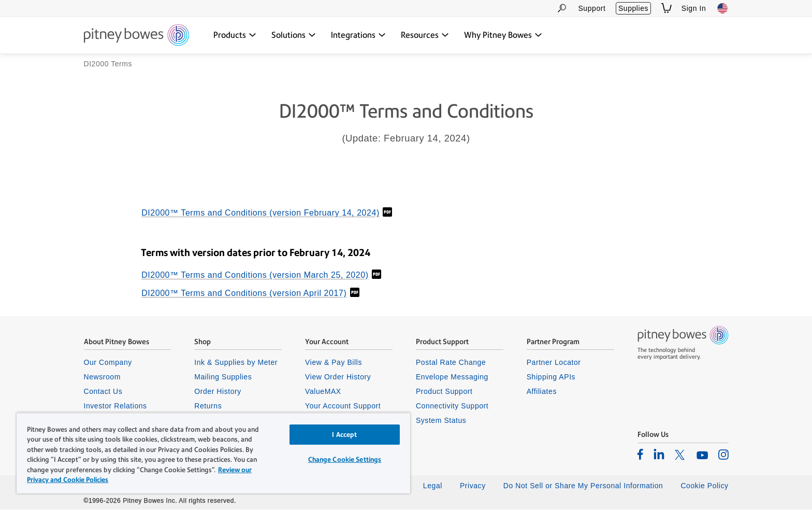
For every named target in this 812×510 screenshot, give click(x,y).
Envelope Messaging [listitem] (452, 377)
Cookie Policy (704, 486)
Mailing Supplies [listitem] (223, 377)
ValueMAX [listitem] (323, 392)
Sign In (694, 8)
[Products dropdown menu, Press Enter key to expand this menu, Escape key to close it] (235, 35)
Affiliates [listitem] (542, 392)
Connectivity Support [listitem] (452, 406)
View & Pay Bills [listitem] (334, 363)
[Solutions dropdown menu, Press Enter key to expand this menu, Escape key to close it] (294, 35)
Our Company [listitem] (108, 363)
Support (592, 8)
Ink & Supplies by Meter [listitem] (236, 363)
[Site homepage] (136, 36)
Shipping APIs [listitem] (551, 377)
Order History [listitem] (218, 392)
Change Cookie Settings (345, 459)
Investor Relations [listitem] (115, 406)
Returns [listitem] (208, 406)
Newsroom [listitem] (102, 377)
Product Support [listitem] (444, 392)
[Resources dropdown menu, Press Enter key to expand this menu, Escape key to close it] (425, 35)
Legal (433, 486)
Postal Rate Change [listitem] (451, 363)
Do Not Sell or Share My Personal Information (583, 486)
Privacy (473, 486)
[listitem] (640, 455)
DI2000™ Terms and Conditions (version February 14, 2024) (260, 214)
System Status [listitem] (441, 421)
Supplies (633, 8)
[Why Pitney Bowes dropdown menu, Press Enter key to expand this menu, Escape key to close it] (503, 35)
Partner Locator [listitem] (554, 363)
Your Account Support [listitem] (343, 406)
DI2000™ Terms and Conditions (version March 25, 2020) (255, 275)
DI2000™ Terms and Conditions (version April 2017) (244, 294)
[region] (213, 453)
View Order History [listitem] (338, 377)
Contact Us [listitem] (103, 392)
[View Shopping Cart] (666, 8)
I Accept (344, 435)
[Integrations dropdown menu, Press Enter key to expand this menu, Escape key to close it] (358, 35)
